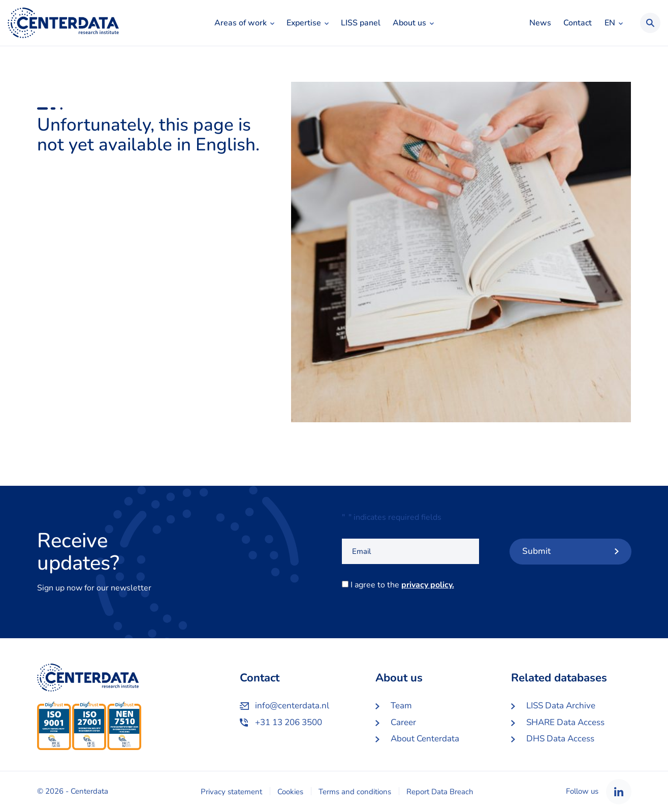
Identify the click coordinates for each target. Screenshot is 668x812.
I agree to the (405, 585)
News (540, 23)
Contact (578, 23)
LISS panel (361, 23)
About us (409, 23)
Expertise (304, 23)
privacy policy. (428, 585)
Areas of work (241, 23)
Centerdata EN (63, 23)
